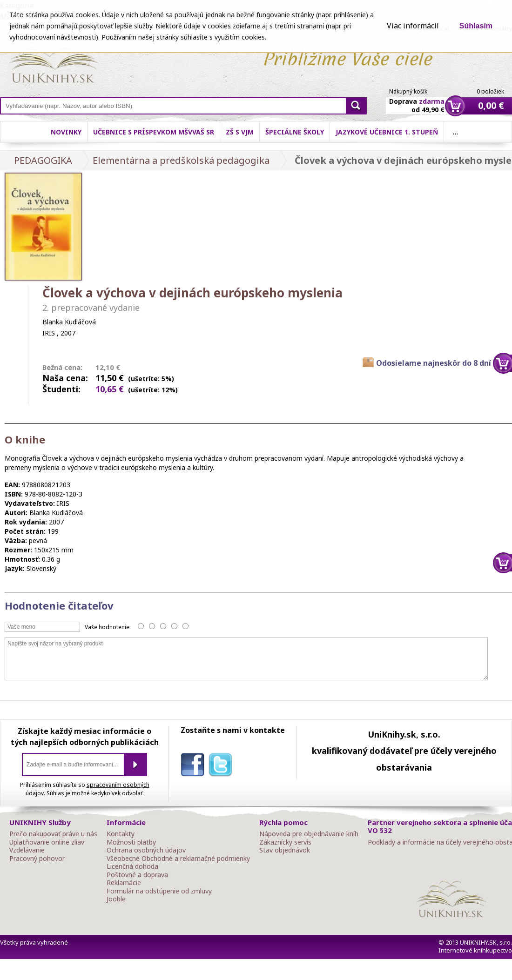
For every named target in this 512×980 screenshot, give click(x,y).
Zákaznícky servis (285, 842)
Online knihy (54, 64)
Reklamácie (124, 883)
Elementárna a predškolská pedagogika (181, 160)
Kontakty (121, 834)
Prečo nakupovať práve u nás (53, 834)
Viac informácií (413, 26)
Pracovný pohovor (37, 859)
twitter (222, 766)
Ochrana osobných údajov (146, 850)
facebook (195, 766)
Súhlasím (476, 26)
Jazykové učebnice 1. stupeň (387, 132)
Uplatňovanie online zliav (47, 842)
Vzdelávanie (27, 850)
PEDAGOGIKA (43, 160)
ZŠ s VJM (240, 132)
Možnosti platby (131, 842)
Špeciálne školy (295, 132)
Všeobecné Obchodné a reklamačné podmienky (178, 859)
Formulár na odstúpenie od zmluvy (159, 891)
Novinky (66, 132)
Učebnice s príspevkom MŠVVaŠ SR (154, 132)
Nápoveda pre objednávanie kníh (309, 834)
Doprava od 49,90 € (417, 100)
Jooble (116, 899)
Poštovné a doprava (137, 875)
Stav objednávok (285, 850)
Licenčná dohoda (132, 866)
